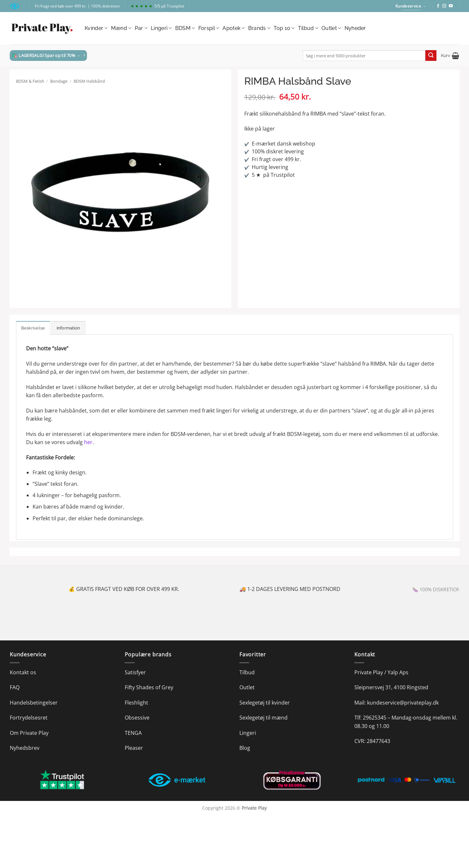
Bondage (59, 81)
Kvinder (96, 28)
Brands (259, 28)
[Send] (431, 56)
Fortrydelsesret (29, 718)
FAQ (15, 687)
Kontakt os (23, 672)
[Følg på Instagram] (444, 6)
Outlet (331, 28)
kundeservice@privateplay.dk (403, 703)
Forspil (209, 28)
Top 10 (284, 28)
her (88, 442)
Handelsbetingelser (34, 703)
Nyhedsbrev (25, 748)
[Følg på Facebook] (438, 6)
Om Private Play (29, 733)
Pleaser (134, 748)
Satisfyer (135, 672)
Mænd (121, 28)
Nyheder (355, 28)
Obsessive (137, 718)
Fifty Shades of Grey (149, 687)
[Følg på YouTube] (451, 6)
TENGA (133, 733)
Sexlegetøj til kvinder (265, 703)
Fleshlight (136, 703)
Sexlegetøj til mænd (263, 718)
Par (141, 28)
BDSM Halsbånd (89, 81)
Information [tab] (69, 328)
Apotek (234, 28)
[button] (450, 56)
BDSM (185, 28)
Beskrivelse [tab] (33, 328)
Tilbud (308, 28)
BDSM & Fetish (30, 81)
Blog (245, 748)
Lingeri (161, 28)
